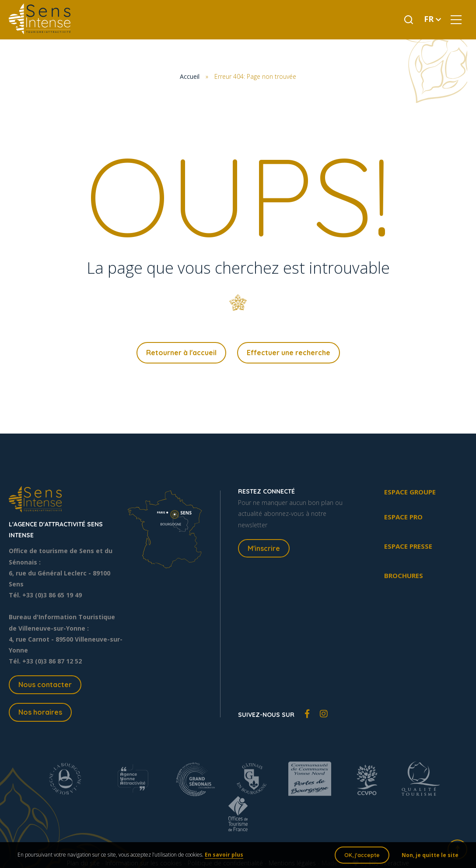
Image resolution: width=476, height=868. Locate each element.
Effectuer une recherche (289, 353)
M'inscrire (264, 548)
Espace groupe (410, 492)
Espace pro (403, 517)
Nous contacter (45, 685)
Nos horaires (40, 712)
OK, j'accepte (362, 855)
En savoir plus (224, 855)
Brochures (404, 575)
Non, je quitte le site (430, 855)
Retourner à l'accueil (181, 353)
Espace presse (408, 546)
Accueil (190, 76)
